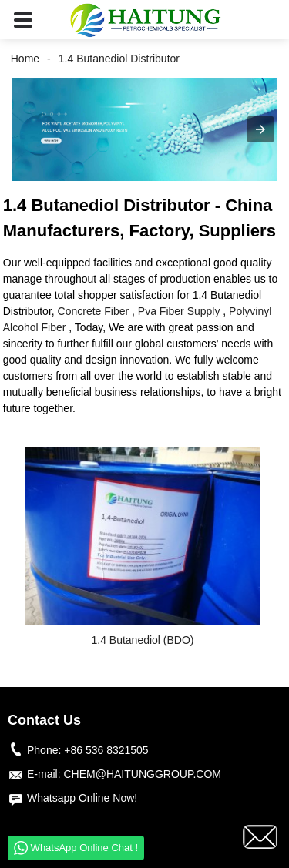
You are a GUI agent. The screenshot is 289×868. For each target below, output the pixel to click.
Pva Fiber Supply (179, 311)
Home (25, 59)
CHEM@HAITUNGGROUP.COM (142, 774)
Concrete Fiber (94, 311)
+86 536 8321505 (106, 750)
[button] (23, 20)
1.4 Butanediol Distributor (119, 59)
